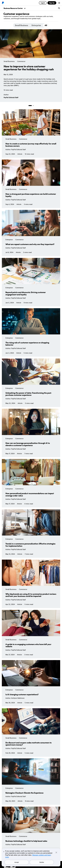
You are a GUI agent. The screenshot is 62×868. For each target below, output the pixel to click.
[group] (31, 66)
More (44, 19)
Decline (42, 862)
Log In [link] (43, 3)
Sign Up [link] (52, 3)
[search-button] (59, 8)
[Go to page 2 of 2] (33, 106)
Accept (17, 862)
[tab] (21, 25)
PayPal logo (3, 3)
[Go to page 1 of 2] (30, 106)
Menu (59, 3)
